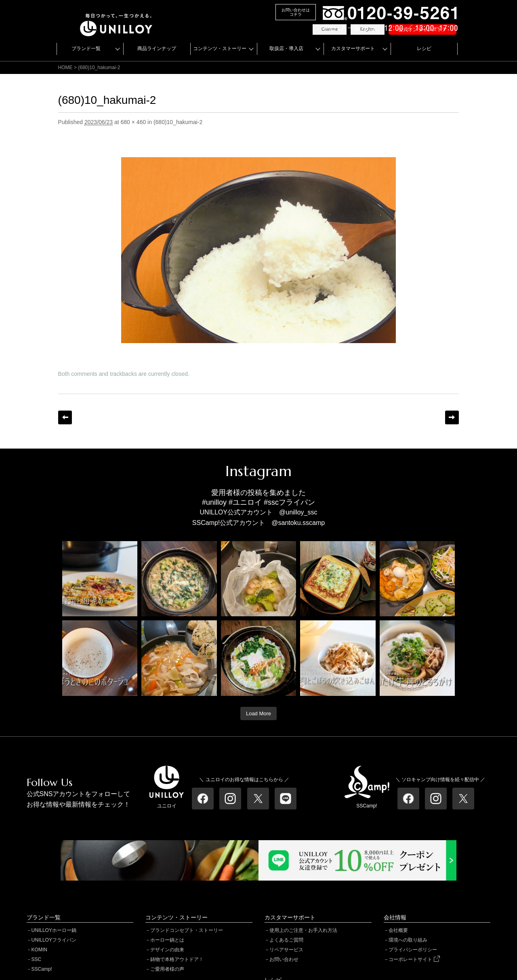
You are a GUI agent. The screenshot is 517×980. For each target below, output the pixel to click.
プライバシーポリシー (413, 950)
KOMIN (39, 950)
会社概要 (398, 930)
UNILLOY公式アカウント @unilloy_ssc (259, 512)
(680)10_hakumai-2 (178, 122)
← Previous (65, 417)
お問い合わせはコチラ (296, 12)
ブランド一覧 (86, 48)
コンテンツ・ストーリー (220, 48)
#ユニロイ (245, 502)
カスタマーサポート (353, 48)
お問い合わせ (284, 959)
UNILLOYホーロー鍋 (54, 930)
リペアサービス (286, 950)
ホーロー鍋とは (167, 940)
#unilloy (214, 502)
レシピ (424, 48)
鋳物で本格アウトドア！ (177, 959)
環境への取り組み (408, 940)
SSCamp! (42, 969)
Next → (452, 417)
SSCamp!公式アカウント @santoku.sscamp (258, 523)
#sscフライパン (289, 502)
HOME (65, 67)
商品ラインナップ (157, 48)
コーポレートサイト (414, 959)
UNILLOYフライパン (54, 940)
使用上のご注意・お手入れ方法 (303, 930)
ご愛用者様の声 (167, 969)
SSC (37, 959)
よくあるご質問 (286, 940)
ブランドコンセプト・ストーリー (187, 930)
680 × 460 (133, 122)
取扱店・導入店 (286, 48)
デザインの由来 (167, 950)
